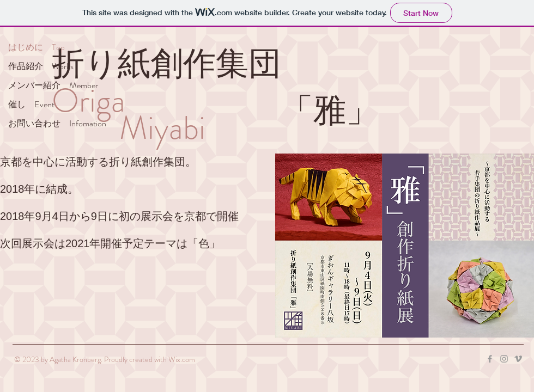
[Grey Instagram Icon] (504, 359)
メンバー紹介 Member (53, 85)
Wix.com (182, 359)
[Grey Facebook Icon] (490, 359)
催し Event (31, 104)
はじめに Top (37, 47)
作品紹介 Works (41, 66)
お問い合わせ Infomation (57, 123)
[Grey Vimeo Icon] (518, 359)
